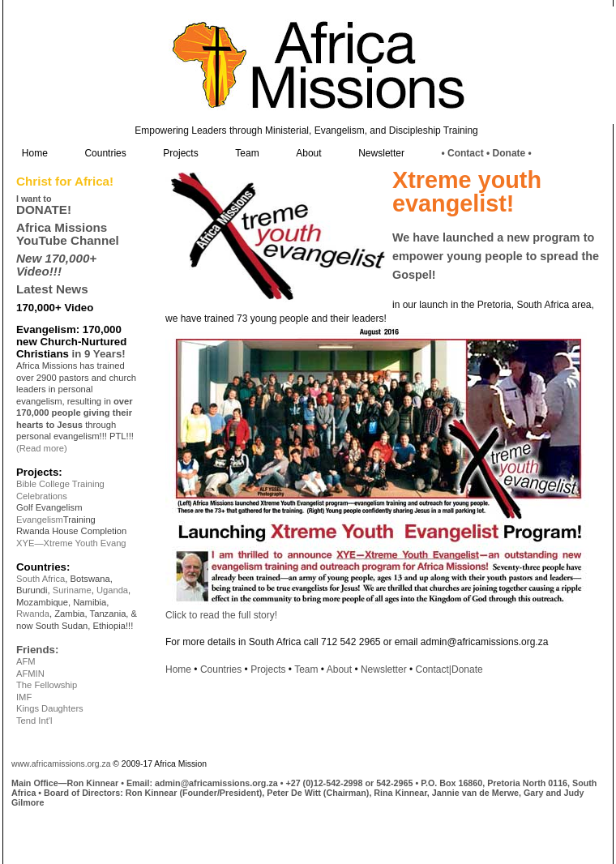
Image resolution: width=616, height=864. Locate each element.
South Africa (41, 579)
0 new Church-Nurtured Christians (71, 342)
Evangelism (40, 520)
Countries (105, 153)
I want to (34, 199)
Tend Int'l (34, 721)
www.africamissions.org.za (61, 764)
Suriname (72, 590)
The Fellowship (47, 685)
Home (35, 153)
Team (247, 153)
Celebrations (42, 496)
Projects (180, 153)
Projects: (39, 472)
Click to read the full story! (221, 615)
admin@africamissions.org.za (216, 783)
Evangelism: (49, 329)
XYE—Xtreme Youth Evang (71, 543)
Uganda (112, 590)
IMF (24, 697)
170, (93, 329)
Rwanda (33, 614)
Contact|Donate (449, 669)
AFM (26, 661)
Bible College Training (60, 484)
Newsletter (381, 153)
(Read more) (42, 448)
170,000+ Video (55, 308)
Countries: (43, 567)
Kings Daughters (50, 708)
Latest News (52, 289)
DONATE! (44, 210)
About (308, 153)
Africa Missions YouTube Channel (68, 233)
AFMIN (30, 674)
